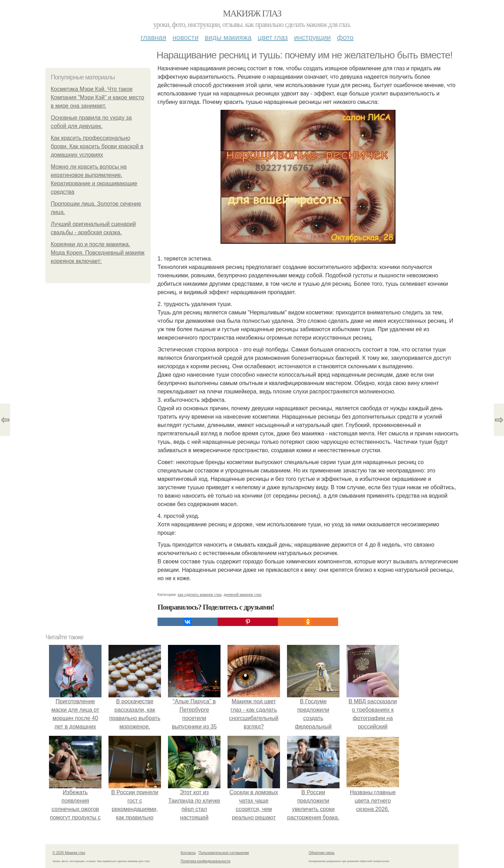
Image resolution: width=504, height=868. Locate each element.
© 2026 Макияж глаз (69, 853)
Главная (153, 37)
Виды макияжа (228, 37)
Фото (345, 37)
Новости (185, 37)
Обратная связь (322, 853)
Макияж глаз (252, 13)
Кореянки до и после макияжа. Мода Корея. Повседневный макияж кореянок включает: (98, 253)
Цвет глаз (273, 37)
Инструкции (312, 37)
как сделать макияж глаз (200, 595)
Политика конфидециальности (205, 861)
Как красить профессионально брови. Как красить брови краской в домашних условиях (97, 146)
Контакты (188, 853)
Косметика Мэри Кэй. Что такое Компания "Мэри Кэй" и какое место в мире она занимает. (97, 97)
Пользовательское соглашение (224, 853)
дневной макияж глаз (243, 595)
